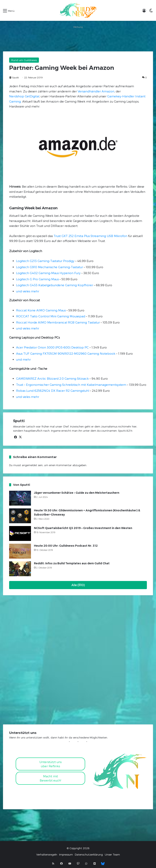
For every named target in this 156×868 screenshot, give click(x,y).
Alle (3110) (78, 585)
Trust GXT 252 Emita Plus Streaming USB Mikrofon (90, 236)
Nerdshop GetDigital (24, 96)
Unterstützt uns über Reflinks (51, 764)
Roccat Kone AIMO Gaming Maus (41, 310)
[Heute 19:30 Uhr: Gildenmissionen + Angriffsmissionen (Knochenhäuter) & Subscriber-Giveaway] (20, 516)
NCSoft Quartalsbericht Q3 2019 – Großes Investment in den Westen (83, 528)
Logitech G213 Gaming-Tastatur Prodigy (45, 261)
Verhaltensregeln (47, 855)
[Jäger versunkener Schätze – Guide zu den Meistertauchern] (20, 498)
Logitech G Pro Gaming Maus (37, 279)
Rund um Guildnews (24, 60)
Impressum (66, 855)
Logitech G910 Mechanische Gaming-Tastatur (50, 267)
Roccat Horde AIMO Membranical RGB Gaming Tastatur (58, 322)
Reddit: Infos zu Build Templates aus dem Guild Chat (72, 563)
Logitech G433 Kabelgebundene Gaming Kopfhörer (55, 285)
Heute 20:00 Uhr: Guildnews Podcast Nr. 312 (66, 546)
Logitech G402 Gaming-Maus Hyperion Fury (48, 273)
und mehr (23, 359)
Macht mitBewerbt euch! (50, 778)
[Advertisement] (78, 38)
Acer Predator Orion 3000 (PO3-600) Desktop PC (52, 347)
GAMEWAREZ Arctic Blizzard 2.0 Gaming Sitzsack (52, 378)
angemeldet (29, 465)
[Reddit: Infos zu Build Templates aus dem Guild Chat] (20, 569)
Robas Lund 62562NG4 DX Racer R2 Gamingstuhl (53, 391)
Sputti (15, 77)
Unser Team (112, 855)
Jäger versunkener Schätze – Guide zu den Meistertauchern (77, 493)
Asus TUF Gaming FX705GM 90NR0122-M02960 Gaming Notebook (66, 353)
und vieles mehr (28, 291)
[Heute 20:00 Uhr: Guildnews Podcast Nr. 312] (20, 551)
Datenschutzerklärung (89, 855)
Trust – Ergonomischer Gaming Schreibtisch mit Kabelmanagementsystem (71, 385)
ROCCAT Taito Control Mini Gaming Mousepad (51, 316)
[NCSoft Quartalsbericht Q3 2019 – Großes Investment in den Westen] (20, 533)
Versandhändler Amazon (96, 91)
